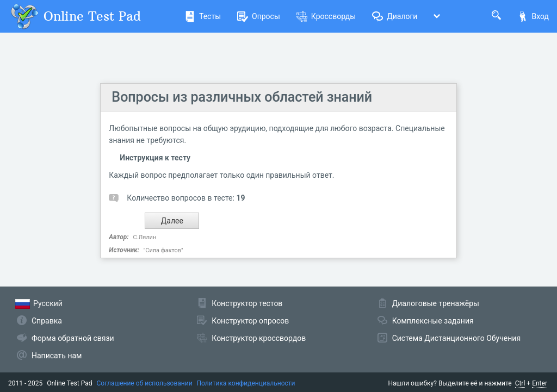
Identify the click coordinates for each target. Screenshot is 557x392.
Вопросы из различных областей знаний (242, 97)
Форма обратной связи (73, 338)
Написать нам (57, 356)
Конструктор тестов (247, 303)
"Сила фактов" (163, 250)
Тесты (203, 16)
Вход (533, 16)
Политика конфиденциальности (246, 383)
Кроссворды (326, 16)
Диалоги (395, 16)
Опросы (259, 16)
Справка (47, 321)
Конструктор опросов (250, 321)
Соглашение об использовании (145, 383)
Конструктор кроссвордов (259, 338)
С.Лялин (145, 237)
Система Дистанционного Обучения (456, 338)
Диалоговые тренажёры (436, 303)
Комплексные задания (433, 321)
